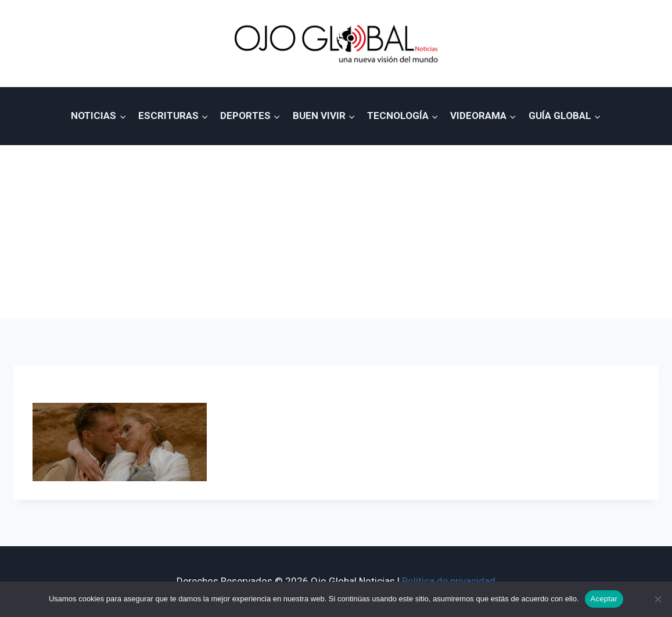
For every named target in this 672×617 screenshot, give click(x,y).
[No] (657, 599)
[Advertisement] (336, 232)
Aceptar (604, 599)
